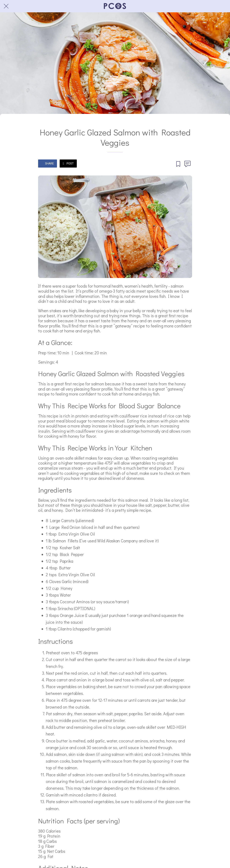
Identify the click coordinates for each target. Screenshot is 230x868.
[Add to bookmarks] (178, 164)
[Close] (6, 6)
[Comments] (187, 164)
